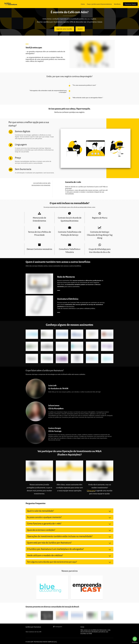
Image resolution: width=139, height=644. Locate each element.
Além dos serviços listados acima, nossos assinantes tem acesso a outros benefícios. (53, 266)
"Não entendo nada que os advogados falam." (88, 98)
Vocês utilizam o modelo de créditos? (45, 555)
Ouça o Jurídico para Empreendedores (99, 4)
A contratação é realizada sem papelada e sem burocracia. (35, 173)
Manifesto (117, 4)
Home (83, 4)
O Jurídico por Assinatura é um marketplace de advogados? (55, 549)
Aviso (82, 627)
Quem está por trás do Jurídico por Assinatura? (49, 543)
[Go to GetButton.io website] (135, 642)
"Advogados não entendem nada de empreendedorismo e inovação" (48, 91)
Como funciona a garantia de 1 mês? (44, 524)
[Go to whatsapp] (135, 639)
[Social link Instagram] (66, 627)
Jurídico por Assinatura (33, 627)
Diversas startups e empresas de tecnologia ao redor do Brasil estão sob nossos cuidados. (56, 374)
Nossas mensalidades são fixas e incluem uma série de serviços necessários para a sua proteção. (33, 162)
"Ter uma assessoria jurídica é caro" (84, 85)
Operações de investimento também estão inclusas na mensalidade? (60, 536)
